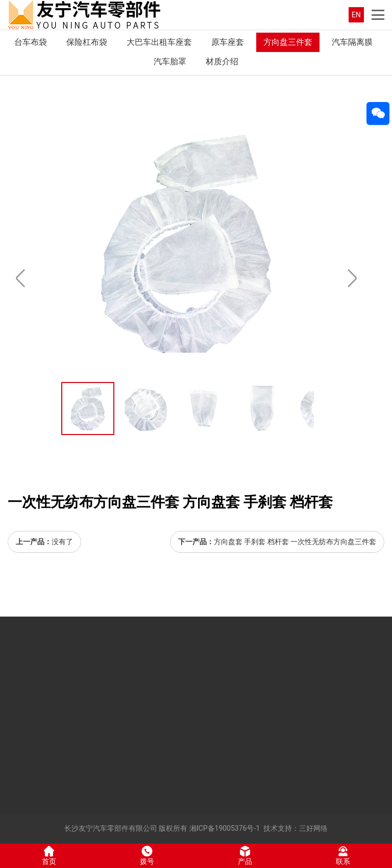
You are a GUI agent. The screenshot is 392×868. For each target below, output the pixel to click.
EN (356, 15)
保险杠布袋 (87, 42)
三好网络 (313, 828)
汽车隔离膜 (352, 42)
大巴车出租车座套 (159, 42)
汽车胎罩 (170, 61)
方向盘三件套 (288, 42)
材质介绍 (222, 61)
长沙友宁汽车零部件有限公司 (111, 828)
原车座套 (228, 42)
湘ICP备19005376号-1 (225, 828)
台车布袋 (31, 42)
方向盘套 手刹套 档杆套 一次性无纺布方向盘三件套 (295, 542)
